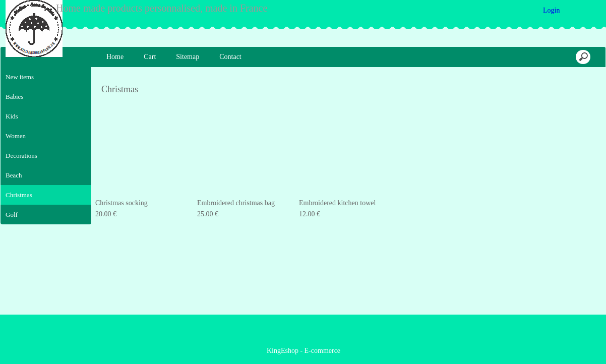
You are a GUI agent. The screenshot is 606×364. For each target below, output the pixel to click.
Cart (150, 57)
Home (115, 57)
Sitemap (188, 57)
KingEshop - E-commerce (304, 351)
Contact (230, 57)
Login (552, 10)
